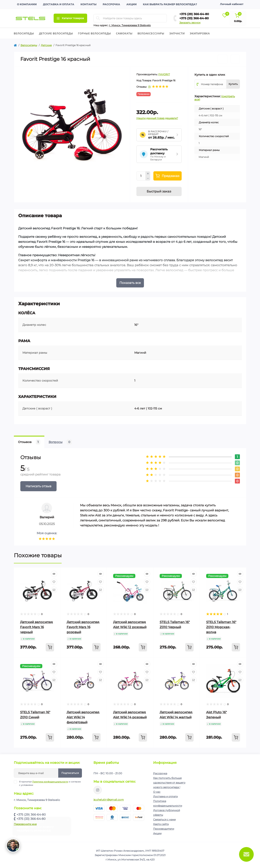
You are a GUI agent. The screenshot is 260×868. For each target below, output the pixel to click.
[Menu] (70, 18)
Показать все (130, 283)
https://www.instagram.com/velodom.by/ (98, 790)
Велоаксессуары (151, 33)
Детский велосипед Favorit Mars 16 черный (36, 627)
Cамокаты (124, 33)
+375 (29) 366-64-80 (194, 14)
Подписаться (70, 773)
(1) (149, 87)
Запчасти (177, 33)
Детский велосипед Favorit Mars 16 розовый (83, 627)
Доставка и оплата (59, 4)
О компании (27, 4)
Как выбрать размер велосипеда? (170, 4)
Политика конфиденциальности (50, 782)
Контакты (88, 4)
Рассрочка (111, 4)
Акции (131, 4)
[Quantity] (141, 176)
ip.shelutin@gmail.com (109, 800)
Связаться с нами (164, 819)
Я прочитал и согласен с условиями (50, 783)
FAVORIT (164, 74)
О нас (157, 792)
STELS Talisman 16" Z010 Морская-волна (221, 627)
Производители (164, 829)
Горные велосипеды (94, 33)
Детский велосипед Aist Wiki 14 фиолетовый (83, 717)
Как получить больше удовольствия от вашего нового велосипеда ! (169, 783)
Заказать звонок (190, 23)
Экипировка (200, 33)
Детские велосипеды (56, 33)
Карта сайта (161, 824)
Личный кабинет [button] (232, 4)
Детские (46, 45)
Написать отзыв (38, 486)
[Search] (98, 18)
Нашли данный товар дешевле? (157, 118)
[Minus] (148, 178)
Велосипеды (24, 33)
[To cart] (50, 647)
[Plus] (148, 174)
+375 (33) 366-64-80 (194, 18)
